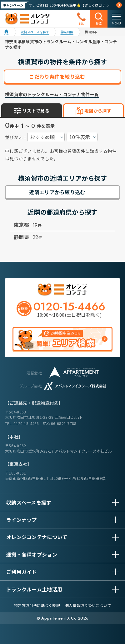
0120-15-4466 (26, 423)
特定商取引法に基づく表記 (37, 605)
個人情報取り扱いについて (88, 605)
